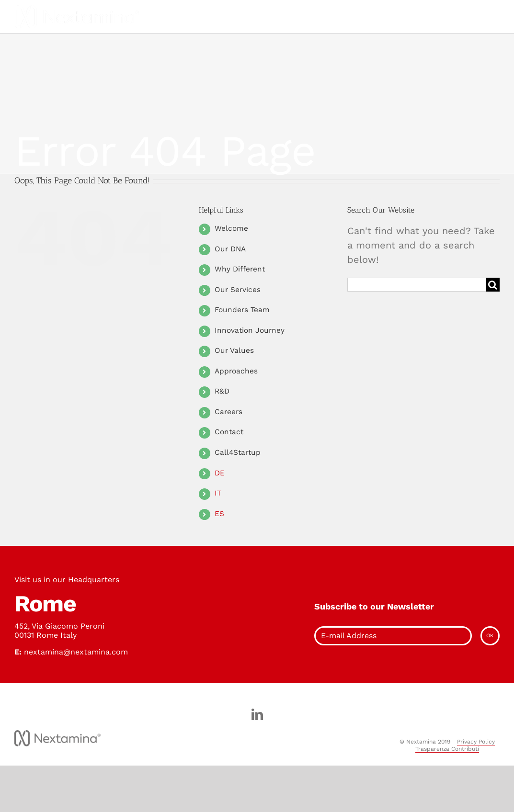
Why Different (240, 269)
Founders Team (242, 310)
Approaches (236, 371)
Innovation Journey (250, 330)
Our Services (238, 290)
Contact (229, 432)
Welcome (231, 228)
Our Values (234, 350)
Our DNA (230, 249)
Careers (228, 412)
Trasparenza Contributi (447, 749)
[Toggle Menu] (232, 17)
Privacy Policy (476, 742)
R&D (222, 391)
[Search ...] (417, 285)
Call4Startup (238, 452)
